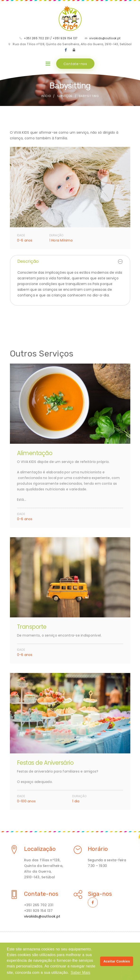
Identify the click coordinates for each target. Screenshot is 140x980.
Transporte (32, 627)
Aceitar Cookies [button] (117, 961)
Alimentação (35, 453)
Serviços (65, 96)
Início (46, 96)
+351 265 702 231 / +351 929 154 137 (51, 38)
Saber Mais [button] (80, 973)
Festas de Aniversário (45, 763)
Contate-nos (75, 64)
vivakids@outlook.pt (105, 38)
